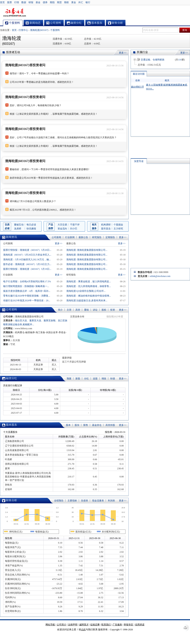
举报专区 (128, 625)
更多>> (123, 53)
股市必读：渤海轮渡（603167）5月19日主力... (27, 264)
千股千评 (75, 225)
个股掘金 (118, 225)
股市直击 (106, 229)
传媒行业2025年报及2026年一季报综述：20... (27, 301)
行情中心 (23, 30)
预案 (69, 379)
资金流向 (62, 229)
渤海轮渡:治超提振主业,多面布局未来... (87, 301)
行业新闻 (70, 237)
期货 (59, 2)
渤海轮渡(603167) (39, 30)
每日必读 (31, 225)
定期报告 (110, 237)
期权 (66, 2)
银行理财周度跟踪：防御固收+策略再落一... (26, 286)
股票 (9, 2)
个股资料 (55, 30)
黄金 (74, 2)
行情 (17, 2)
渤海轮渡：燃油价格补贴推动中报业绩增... (89, 296)
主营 (69, 310)
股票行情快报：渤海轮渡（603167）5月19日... (27, 269)
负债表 (85, 501)
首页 (2, 2)
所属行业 (142, 52)
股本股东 (11, 425)
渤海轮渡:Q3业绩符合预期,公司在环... (86, 291)
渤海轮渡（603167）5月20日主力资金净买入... (27, 255)
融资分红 (11, 378)
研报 (31, 2)
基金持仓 (97, 425)
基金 (38, 2)
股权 (104, 310)
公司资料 (11, 310)
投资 (113, 310)
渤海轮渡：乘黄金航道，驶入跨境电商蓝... (89, 281)
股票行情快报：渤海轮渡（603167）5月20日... (27, 250)
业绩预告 (59, 501)
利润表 (111, 501)
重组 (86, 310)
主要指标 (72, 501)
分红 (86, 379)
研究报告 (97, 237)
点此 (83, 630)
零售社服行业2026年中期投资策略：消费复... (27, 296)
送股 (95, 379)
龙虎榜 (18, 229)
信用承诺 (140, 625)
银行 (88, 2)
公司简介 (62, 625)
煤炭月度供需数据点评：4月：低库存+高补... (27, 291)
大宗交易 (62, 225)
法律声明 (73, 625)
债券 (45, 2)
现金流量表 (98, 501)
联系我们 (106, 625)
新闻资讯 (11, 237)
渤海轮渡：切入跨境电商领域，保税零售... (89, 286)
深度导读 (139, 161)
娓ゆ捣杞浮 (137, 87)
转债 (113, 379)
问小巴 (74, 229)
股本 (68, 425)
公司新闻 (56, 237)
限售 (86, 425)
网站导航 (50, 625)
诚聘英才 (84, 625)
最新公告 (83, 237)
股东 (77, 425)
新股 (78, 379)
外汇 (81, 2)
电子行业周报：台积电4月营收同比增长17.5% (27, 281)
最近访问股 (139, 74)
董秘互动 (19, 225)
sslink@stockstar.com (160, 276)
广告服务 (117, 625)
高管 (78, 310)
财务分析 (11, 500)
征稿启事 (95, 625)
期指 (52, 2)
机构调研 (106, 225)
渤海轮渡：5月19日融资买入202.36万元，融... (27, 260)
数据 (24, 2)
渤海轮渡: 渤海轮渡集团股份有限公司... (87, 250)
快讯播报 (31, 229)
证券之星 (14, 12)
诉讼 (95, 310)
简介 (60, 310)
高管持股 (110, 425)
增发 (104, 379)
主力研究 (118, 229)
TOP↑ (186, 628)
